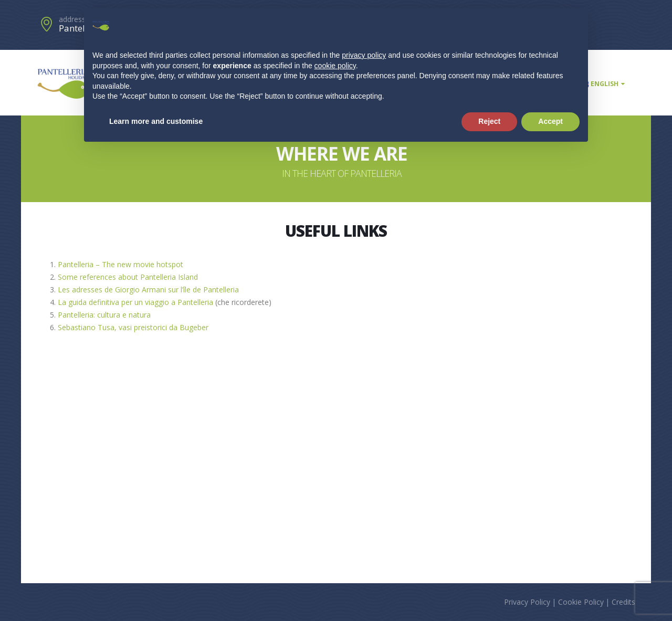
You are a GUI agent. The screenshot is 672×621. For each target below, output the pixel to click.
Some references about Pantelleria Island (128, 277)
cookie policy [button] (335, 66)
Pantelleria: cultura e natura (104, 315)
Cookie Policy (581, 602)
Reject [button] (489, 121)
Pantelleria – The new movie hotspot (120, 264)
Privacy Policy (527, 602)
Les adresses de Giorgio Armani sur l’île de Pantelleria (148, 290)
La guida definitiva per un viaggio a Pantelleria (135, 302)
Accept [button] (550, 121)
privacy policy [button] (364, 55)
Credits (623, 602)
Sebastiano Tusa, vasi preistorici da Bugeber (133, 327)
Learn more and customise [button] (156, 121)
